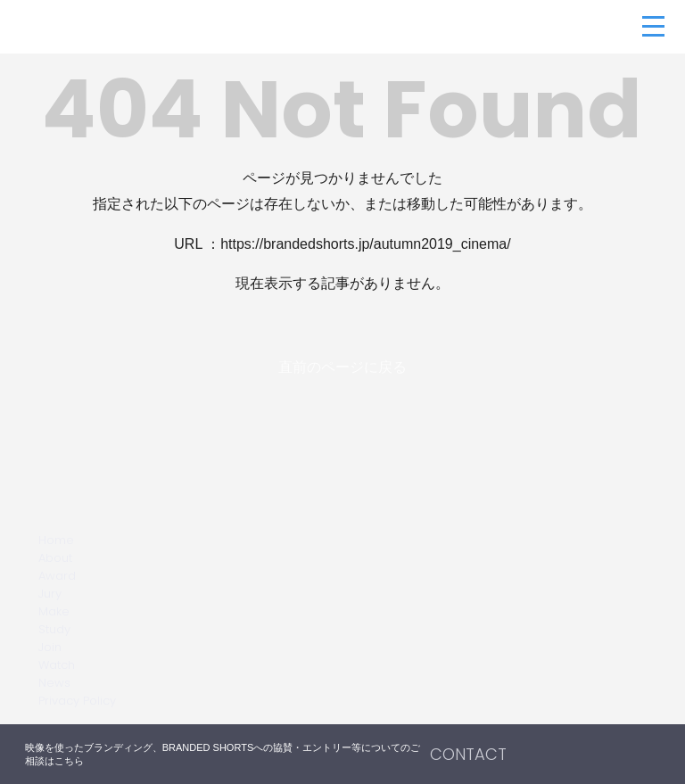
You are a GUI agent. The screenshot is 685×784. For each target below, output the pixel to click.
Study (54, 629)
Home (56, 540)
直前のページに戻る (342, 367)
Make (54, 611)
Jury (50, 594)
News (54, 683)
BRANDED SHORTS (116, 27)
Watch (57, 665)
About (55, 558)
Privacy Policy (77, 701)
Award (57, 576)
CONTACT (468, 754)
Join (50, 647)
